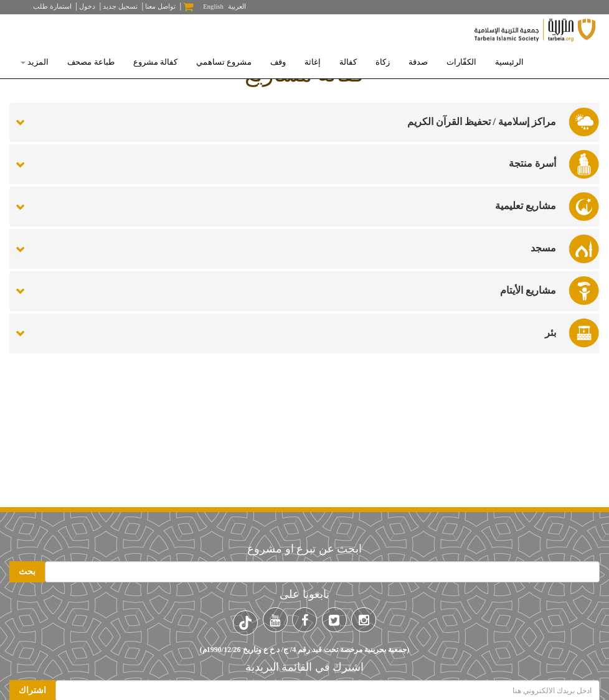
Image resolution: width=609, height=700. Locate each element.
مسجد (543, 248)
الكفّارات (461, 62)
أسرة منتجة (532, 163)
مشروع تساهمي (224, 62)
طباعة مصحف (91, 62)
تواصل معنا (160, 7)
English (213, 7)
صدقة (418, 62)
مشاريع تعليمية (526, 206)
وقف (278, 62)
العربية (237, 7)
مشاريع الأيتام (528, 290)
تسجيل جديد (120, 7)
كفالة (348, 62)
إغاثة (313, 62)
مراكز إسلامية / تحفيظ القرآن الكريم (482, 122)
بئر (550, 333)
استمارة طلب (52, 7)
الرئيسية (509, 62)
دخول (87, 7)
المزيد (35, 62)
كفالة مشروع (155, 62)
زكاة (383, 62)
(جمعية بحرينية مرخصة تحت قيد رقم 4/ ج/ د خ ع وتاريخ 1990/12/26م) (304, 650)
